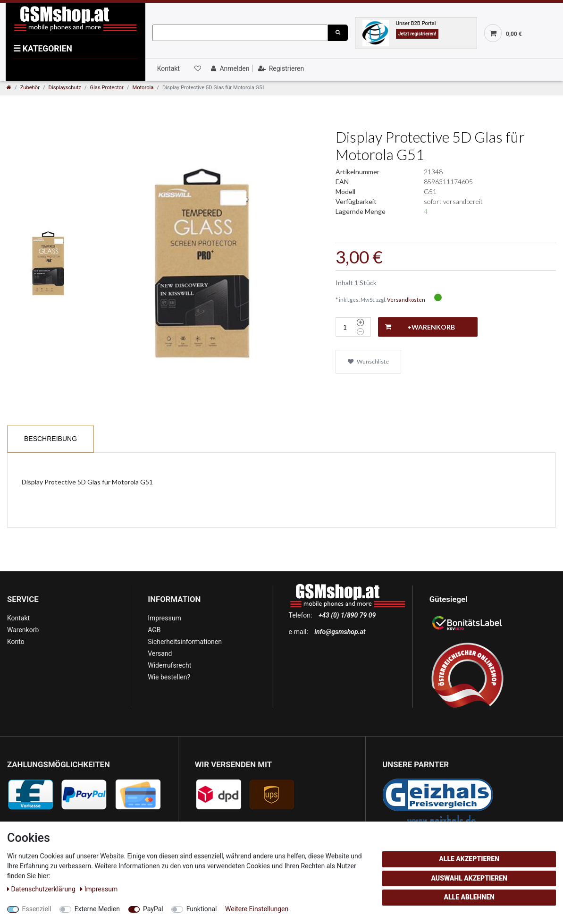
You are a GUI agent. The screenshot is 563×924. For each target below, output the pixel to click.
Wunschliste (368, 361)
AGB (154, 630)
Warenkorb (23, 630)
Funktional (202, 909)
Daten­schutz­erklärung (42, 889)
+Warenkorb (420, 327)
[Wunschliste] (197, 68)
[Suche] (338, 33)
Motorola (143, 88)
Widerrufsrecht (169, 665)
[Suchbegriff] (240, 33)
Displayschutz (65, 88)
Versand (160, 653)
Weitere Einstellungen (257, 909)
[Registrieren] (280, 68)
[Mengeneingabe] (345, 327)
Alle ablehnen (469, 897)
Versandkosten (406, 300)
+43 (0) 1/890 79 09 (347, 615)
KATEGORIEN (43, 49)
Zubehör (30, 88)
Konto (16, 642)
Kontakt (168, 68)
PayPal (153, 909)
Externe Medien (97, 909)
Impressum (164, 618)
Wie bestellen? (169, 677)
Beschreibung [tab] (50, 439)
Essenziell (37, 909)
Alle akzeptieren (469, 859)
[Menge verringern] (360, 332)
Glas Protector (107, 88)
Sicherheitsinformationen (185, 642)
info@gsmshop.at (340, 632)
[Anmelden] (229, 68)
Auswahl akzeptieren (469, 878)
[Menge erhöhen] (360, 322)
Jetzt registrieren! (417, 34)
